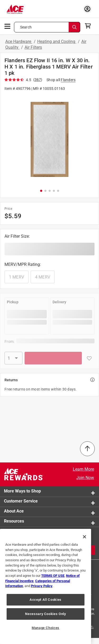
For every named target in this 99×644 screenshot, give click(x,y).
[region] (46, 586)
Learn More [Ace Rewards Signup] (83, 469)
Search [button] (26, 27)
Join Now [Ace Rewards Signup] (85, 478)
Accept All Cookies (46, 600)
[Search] (74, 27)
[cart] (89, 26)
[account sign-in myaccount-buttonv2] (87, 9)
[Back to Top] (87, 449)
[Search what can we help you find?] (47, 27)
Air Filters (33, 47)
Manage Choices (46, 628)
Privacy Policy (42, 586)
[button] (49, 140)
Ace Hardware (19, 42)
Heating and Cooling (57, 42)
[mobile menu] (8, 26)
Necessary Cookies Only (45, 614)
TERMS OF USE (53, 576)
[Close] (84, 537)
